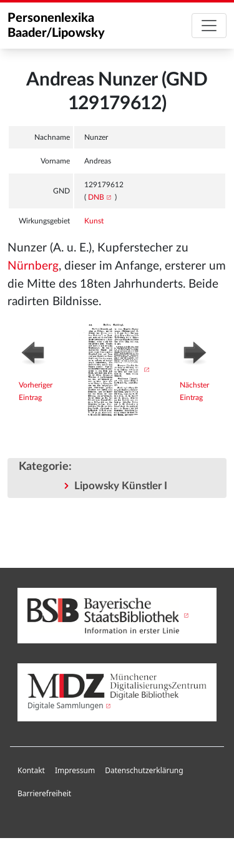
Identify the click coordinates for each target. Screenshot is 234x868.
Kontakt (31, 770)
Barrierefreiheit (44, 793)
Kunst (94, 221)
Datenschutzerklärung (144, 770)
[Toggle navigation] (209, 26)
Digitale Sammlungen (66, 705)
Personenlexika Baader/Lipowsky (56, 26)
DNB (96, 197)
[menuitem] (31, 771)
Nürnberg (33, 266)
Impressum (75, 770)
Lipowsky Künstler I (121, 486)
